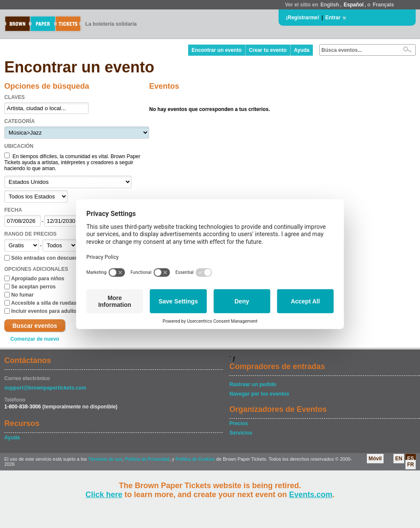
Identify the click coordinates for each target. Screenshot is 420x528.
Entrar (333, 18)
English (330, 5)
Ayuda (302, 50)
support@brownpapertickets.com (45, 388)
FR (411, 465)
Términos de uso (105, 459)
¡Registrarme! (303, 18)
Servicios (241, 433)
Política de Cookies (195, 459)
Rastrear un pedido (253, 384)
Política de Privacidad (147, 459)
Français (383, 5)
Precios (238, 423)
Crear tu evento (268, 50)
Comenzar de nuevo (35, 339)
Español (354, 5)
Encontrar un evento (217, 50)
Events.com (311, 495)
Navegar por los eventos (259, 394)
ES (411, 459)
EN (399, 459)
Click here (104, 495)
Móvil (375, 459)
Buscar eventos (35, 326)
